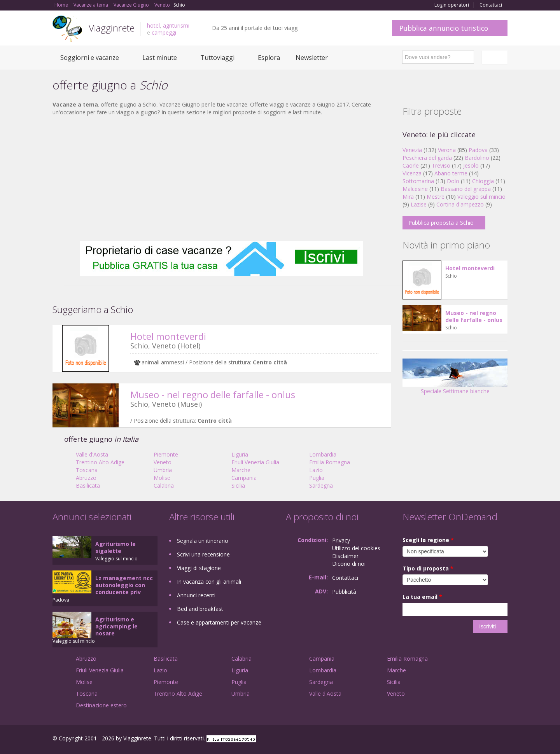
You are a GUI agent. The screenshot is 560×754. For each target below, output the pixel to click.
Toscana (87, 470)
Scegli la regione (428, 540)
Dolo (453, 181)
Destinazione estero (101, 705)
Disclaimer (345, 556)
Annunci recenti (196, 595)
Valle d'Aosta (92, 454)
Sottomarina (418, 181)
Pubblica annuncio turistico (444, 28)
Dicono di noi (349, 564)
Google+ (466, 739)
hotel (153, 25)
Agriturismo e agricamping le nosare (116, 626)
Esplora (269, 58)
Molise (162, 478)
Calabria (164, 485)
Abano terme (451, 173)
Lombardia (323, 454)
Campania (244, 478)
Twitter (485, 739)
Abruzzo (86, 478)
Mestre (436, 197)
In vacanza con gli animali (209, 582)
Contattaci (491, 5)
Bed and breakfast (200, 609)
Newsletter (312, 58)
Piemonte (166, 454)
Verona (447, 150)
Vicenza (412, 173)
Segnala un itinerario (203, 541)
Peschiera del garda (427, 158)
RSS (503, 739)
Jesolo (471, 165)
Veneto (163, 462)
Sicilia (238, 485)
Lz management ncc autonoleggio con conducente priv (124, 585)
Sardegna (321, 485)
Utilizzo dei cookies (356, 548)
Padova (478, 150)
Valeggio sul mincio (481, 197)
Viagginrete (112, 28)
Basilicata (88, 485)
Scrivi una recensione (203, 554)
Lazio (316, 470)
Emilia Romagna (330, 462)
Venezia (412, 150)
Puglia (317, 478)
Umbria (163, 470)
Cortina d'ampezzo (460, 204)
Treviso (441, 165)
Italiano (496, 57)
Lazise (419, 204)
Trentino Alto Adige (100, 462)
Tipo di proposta (428, 568)
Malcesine (415, 189)
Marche (241, 470)
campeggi (164, 32)
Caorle (411, 165)
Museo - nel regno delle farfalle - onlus (213, 394)
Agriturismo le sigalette (115, 547)
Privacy (341, 540)
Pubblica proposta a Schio (441, 223)
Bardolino (477, 158)
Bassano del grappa (466, 189)
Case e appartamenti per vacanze (219, 622)
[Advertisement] (222, 178)
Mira (408, 197)
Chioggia (483, 181)
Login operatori (452, 5)
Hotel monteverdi (168, 336)
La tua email (422, 597)
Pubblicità (344, 592)
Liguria (240, 454)
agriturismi (176, 25)
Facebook (449, 739)
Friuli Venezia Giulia (255, 462)
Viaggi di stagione (199, 568)
